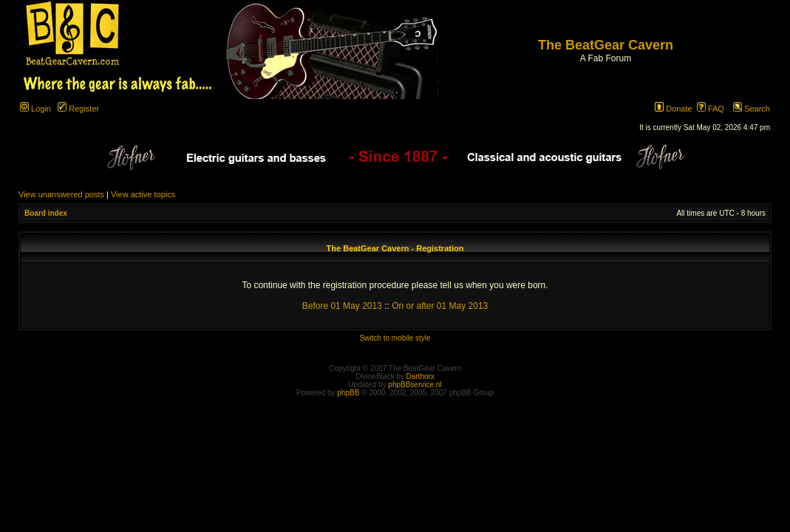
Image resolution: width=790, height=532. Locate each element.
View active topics (143, 194)
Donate (674, 109)
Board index (46, 213)
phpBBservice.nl (415, 385)
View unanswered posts (61, 194)
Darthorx (420, 376)
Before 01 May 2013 (342, 306)
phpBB (348, 393)
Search (752, 109)
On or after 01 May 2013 (440, 306)
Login (35, 109)
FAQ (711, 109)
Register (78, 109)
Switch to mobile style (395, 338)
